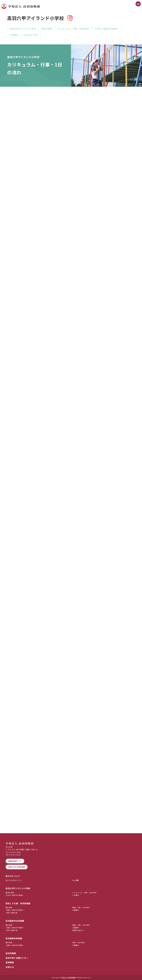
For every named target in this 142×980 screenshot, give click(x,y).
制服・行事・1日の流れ (81, 907)
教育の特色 (10, 893)
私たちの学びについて (14, 880)
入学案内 (14, 35)
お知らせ (10, 967)
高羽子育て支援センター (17, 958)
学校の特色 (47, 29)
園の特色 (9, 907)
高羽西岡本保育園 (14, 938)
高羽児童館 (11, 953)
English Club (31, 35)
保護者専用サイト (15, 861)
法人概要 (76, 880)
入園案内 (76, 910)
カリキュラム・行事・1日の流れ (73, 29)
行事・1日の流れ (79, 942)
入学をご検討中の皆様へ (107, 29)
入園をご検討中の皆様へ (15, 910)
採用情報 (10, 962)
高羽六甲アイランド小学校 (23, 29)
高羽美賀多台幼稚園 (15, 921)
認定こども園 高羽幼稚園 (18, 903)
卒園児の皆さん (78, 930)
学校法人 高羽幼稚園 (68, 977)
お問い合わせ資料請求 (17, 867)
